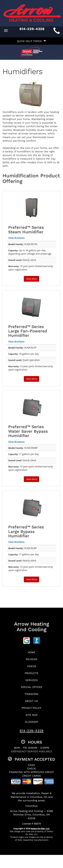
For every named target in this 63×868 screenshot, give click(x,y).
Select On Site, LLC (40, 829)
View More (32, 279)
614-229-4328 (32, 731)
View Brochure (16, 238)
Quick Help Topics (32, 41)
